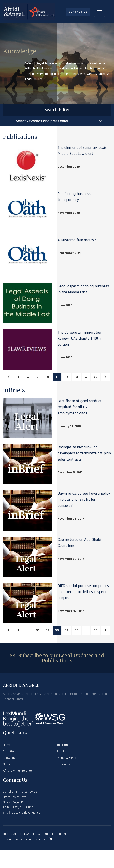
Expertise (9, 751)
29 (96, 377)
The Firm (62, 745)
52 (47, 630)
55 (76, 630)
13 (76, 377)
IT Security (63, 764)
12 (67, 377)
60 (96, 630)
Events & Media (67, 758)
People (61, 751)
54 (67, 630)
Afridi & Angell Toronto (17, 771)
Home (7, 745)
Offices (7, 764)
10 (47, 377)
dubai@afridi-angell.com (27, 813)
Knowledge (10, 758)
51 (38, 630)
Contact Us (78, 12)
